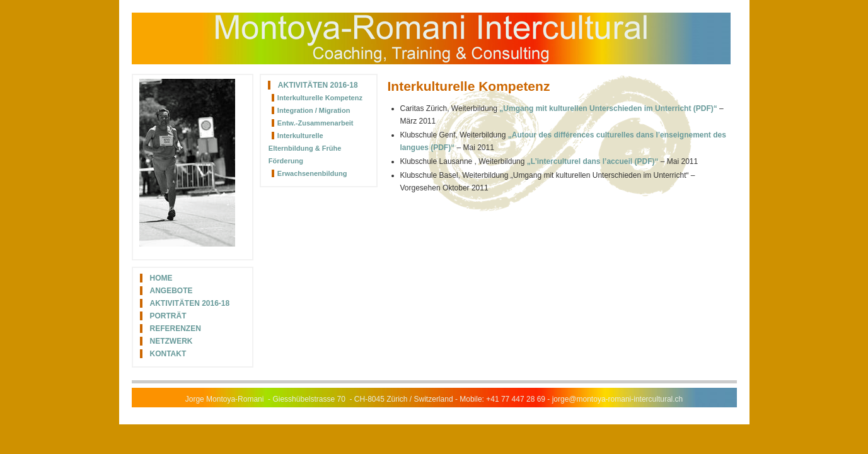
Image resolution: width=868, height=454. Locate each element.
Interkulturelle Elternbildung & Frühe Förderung (305, 148)
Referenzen (176, 329)
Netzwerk (171, 341)
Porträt (168, 316)
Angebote (171, 291)
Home (161, 278)
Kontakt (168, 354)
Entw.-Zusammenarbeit (315, 123)
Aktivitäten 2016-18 (190, 303)
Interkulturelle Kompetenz (320, 98)
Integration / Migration (314, 110)
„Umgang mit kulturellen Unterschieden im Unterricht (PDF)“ (608, 108)
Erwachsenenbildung (312, 173)
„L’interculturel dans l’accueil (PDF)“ (593, 161)
